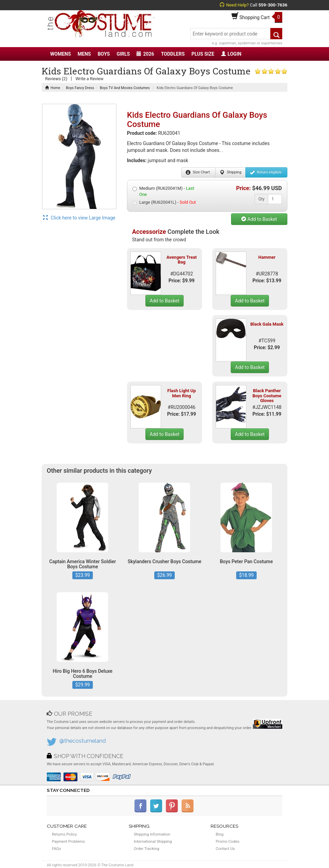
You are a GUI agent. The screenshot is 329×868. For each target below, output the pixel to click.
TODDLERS (173, 54)
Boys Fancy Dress (80, 88)
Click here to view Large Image (79, 218)
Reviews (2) (56, 79)
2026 (145, 54)
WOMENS (61, 54)
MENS (84, 54)
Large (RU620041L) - (164, 202)
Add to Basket (259, 219)
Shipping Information (152, 834)
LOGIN (231, 54)
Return (266, 172)
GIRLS (123, 54)
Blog (220, 834)
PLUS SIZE (203, 54)
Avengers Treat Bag (182, 260)
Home (53, 88)
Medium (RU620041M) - (163, 191)
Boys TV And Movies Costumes (125, 88)
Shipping (231, 172)
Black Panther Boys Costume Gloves (267, 396)
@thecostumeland (83, 741)
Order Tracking (146, 849)
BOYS (104, 54)
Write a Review (89, 79)
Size (198, 172)
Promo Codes (227, 841)
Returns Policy (64, 834)
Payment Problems (68, 841)
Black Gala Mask (267, 324)
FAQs (56, 849)
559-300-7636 (273, 5)
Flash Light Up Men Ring (181, 393)
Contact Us (225, 849)
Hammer (267, 257)
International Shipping (153, 841)
